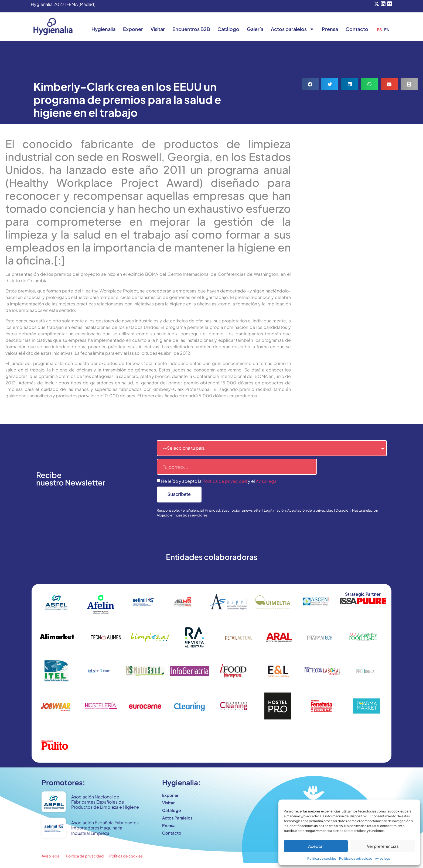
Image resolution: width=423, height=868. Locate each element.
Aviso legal (383, 858)
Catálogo (228, 29)
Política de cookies (322, 858)
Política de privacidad (356, 858)
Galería (255, 29)
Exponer (133, 29)
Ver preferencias (383, 846)
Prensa (330, 29)
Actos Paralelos (177, 818)
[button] (310, 84)
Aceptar (316, 846)
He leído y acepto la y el (219, 481)
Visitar (158, 29)
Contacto (357, 29)
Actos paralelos (293, 29)
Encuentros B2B (191, 29)
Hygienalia (103, 29)
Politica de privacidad (225, 481)
